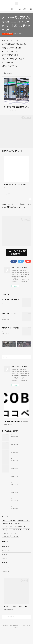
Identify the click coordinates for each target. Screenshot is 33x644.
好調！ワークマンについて (10, 320)
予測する (13, 9)
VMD (5, 541)
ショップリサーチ (16, 541)
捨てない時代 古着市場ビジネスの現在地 (15, 305)
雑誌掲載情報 (20, 538)
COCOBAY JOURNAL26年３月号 (19, 486)
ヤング (27, 541)
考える (19, 9)
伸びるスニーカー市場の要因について (14, 335)
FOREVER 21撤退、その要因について (21, 509)
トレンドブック (8, 538)
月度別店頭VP (7, 535)
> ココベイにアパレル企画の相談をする (16, 258)
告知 (17, 535)
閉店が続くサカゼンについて (18, 494)
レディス (19, 544)
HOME (8, 9)
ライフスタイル (8, 544)
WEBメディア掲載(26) (7, 199)
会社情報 (25, 9)
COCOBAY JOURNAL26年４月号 (19, 478)
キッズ (6, 547)
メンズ (15, 547)
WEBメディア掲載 (7, 34)
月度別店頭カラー (23, 531)
